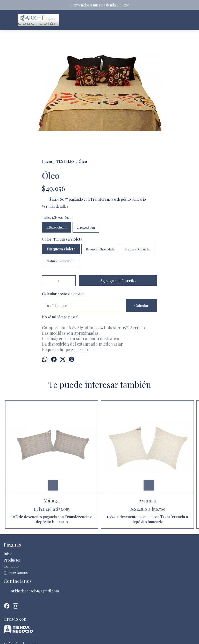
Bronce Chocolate (100, 249)
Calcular (141, 306)
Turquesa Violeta (61, 249)
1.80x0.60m (56, 227)
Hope (123, 453)
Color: (62, 239)
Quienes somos (16, 535)
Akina (171, 453)
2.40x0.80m (86, 227)
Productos (12, 522)
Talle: (57, 217)
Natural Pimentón (61, 261)
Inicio (8, 516)
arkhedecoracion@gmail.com (31, 553)
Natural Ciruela (137, 249)
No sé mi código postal (60, 317)
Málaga (28, 453)
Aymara (76, 453)
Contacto (11, 528)
